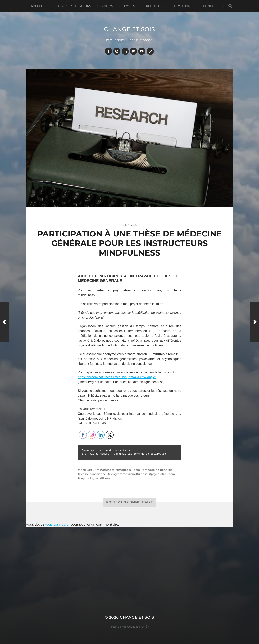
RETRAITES (154, 6)
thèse (106, 478)
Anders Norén (138, 627)
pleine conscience (93, 474)
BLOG (59, 6)
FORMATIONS (182, 6)
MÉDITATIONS (81, 6)
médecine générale (159, 470)
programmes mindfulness (129, 474)
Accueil (37, 6)
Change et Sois (129, 29)
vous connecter (57, 524)
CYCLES (129, 6)
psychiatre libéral (163, 474)
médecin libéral (129, 470)
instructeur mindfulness (97, 470)
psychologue (89, 478)
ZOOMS (107, 6)
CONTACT (210, 6)
